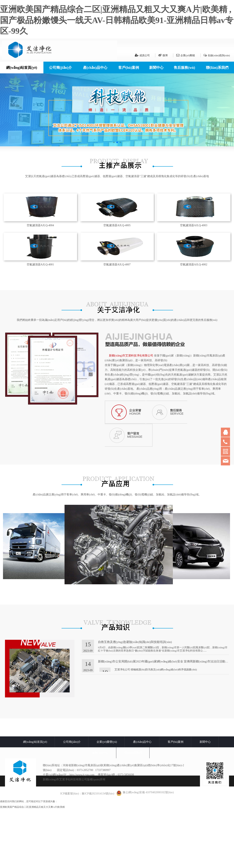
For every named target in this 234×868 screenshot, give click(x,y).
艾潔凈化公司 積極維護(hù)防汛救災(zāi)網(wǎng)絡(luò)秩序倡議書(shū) (156, 729)
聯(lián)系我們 (217, 68)
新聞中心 (156, 68)
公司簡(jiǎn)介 (60, 68)
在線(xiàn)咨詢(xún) (217, 55)
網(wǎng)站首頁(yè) (22, 68)
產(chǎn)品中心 (95, 68)
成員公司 (142, 55)
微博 (163, 55)
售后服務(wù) (184, 68)
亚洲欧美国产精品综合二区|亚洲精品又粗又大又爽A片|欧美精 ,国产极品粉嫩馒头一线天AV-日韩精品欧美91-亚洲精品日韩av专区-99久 (117, 20)
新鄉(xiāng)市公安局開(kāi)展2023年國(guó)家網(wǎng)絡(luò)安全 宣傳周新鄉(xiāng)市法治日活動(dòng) (165, 721)
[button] (114, 142)
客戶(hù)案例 (129, 68)
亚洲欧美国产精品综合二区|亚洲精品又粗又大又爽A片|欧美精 (32, 866)
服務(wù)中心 (100, 812)
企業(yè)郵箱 (186, 55)
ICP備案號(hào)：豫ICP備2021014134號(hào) (87, 853)
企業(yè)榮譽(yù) (107, 801)
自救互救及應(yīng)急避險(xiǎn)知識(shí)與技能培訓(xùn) (135, 701)
